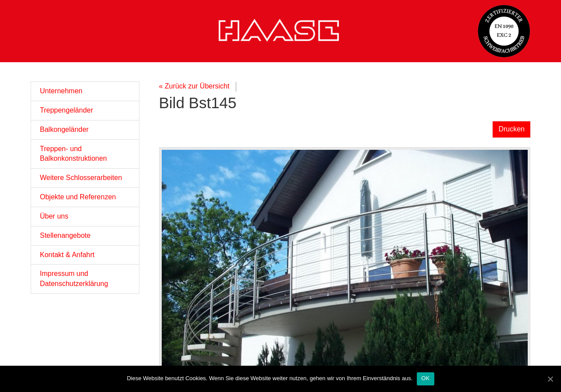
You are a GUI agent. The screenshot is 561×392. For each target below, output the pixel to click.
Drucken (511, 129)
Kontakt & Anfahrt (67, 255)
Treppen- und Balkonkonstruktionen (73, 154)
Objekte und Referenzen (78, 197)
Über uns (54, 216)
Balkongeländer (64, 129)
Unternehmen (61, 91)
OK (425, 378)
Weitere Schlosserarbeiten (81, 178)
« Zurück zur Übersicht (194, 86)
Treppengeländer (66, 110)
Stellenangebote (65, 235)
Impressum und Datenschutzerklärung (74, 279)
